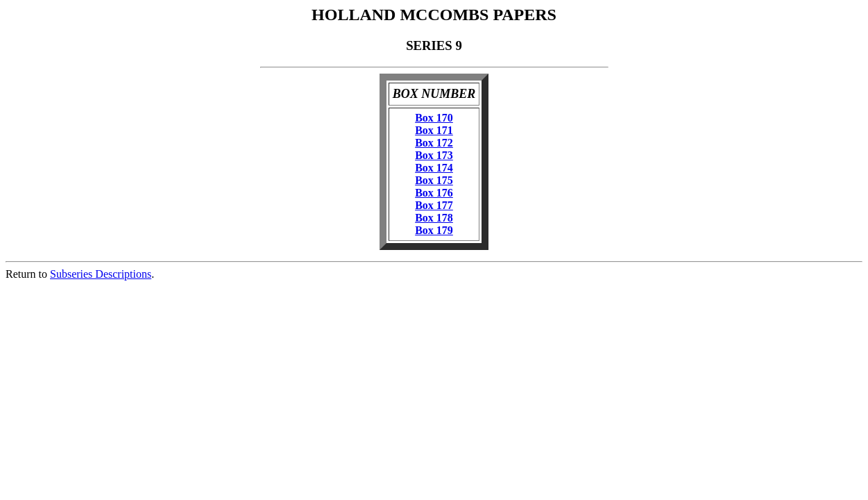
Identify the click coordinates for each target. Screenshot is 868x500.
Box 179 (434, 230)
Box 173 (434, 155)
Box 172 (434, 143)
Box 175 (434, 180)
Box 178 (434, 218)
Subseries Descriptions (101, 274)
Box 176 (434, 193)
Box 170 (434, 118)
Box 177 (434, 205)
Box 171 (434, 130)
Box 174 (434, 168)
